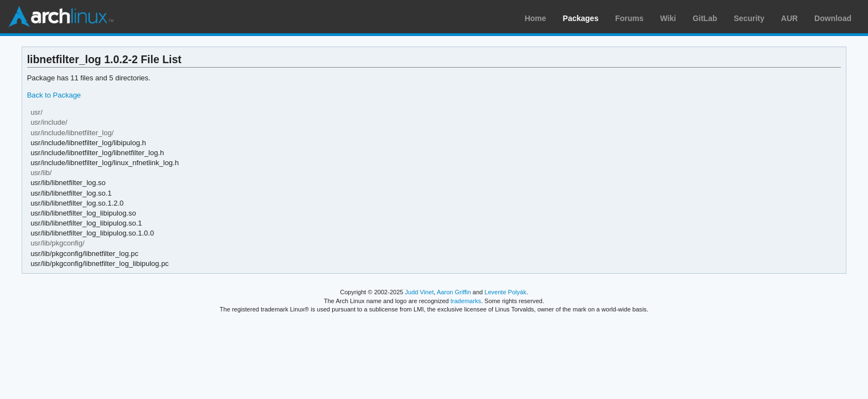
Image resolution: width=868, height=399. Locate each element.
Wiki (668, 18)
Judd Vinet (420, 292)
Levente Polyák (505, 292)
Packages (581, 18)
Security (749, 18)
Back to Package (54, 95)
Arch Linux (61, 17)
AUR (789, 18)
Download (833, 18)
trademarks (466, 301)
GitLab (705, 18)
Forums (629, 18)
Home (536, 18)
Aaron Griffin (454, 292)
